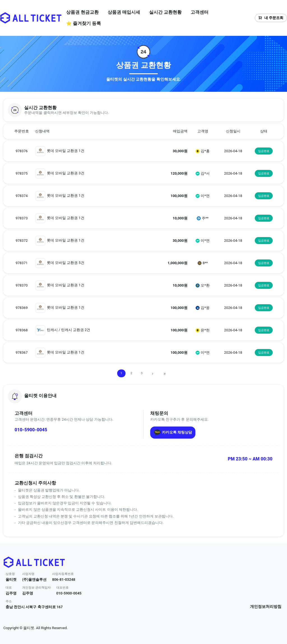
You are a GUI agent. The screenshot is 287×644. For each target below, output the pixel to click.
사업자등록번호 (63, 574)
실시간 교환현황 (165, 12)
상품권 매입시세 (124, 12)
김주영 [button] (11, 593)
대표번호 (63, 588)
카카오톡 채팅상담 (173, 432)
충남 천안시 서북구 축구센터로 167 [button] (34, 607)
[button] (143, 110)
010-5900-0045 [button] (69, 593)
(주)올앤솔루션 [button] (34, 579)
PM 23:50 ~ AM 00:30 (250, 459)
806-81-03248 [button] (64, 579)
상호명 (10, 574)
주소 (9, 601)
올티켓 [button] (11, 579)
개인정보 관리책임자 (36, 588)
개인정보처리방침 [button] (266, 607)
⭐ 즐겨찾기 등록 (84, 23)
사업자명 (28, 574)
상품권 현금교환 (82, 12)
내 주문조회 (271, 18)
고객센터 (200, 12)
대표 (9, 588)
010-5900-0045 (31, 430)
